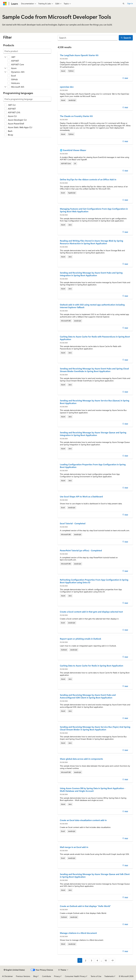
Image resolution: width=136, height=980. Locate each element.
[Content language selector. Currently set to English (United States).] (14, 970)
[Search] (88, 38)
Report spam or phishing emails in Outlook (80, 639)
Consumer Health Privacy (75, 976)
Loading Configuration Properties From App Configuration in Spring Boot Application (93, 466)
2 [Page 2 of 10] (86, 960)
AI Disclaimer (7, 976)
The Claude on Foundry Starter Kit (76, 116)
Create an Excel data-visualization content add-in (83, 820)
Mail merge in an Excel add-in (74, 847)
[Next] (112, 960)
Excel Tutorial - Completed (73, 523)
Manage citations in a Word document (78, 933)
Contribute (46, 976)
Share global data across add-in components (81, 759)
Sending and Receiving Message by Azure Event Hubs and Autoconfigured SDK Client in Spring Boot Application (88, 696)
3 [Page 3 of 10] (91, 960)
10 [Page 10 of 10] (106, 960)
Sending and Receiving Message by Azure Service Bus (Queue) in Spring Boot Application (95, 402)
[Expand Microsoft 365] (5, 87)
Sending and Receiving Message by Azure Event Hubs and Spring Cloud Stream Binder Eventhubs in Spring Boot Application (94, 370)
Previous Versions (23, 976)
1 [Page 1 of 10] (80, 960)
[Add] (125, 78)
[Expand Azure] (5, 68)
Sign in (130, 3)
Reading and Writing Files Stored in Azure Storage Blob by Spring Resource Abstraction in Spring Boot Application (92, 242)
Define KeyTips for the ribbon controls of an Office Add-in (88, 179)
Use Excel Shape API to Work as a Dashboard (81, 497)
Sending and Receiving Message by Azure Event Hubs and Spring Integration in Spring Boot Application (91, 274)
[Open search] (124, 4)
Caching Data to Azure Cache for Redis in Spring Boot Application (92, 666)
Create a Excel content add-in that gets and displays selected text (91, 612)
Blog (35, 976)
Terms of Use (96, 976)
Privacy (57, 976)
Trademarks (109, 976)
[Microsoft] (5, 4)
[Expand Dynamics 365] (5, 72)
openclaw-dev (67, 87)
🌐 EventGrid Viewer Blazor (73, 150)
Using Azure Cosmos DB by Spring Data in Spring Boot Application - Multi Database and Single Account (93, 790)
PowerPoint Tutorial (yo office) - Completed (81, 550)
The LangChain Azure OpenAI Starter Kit (79, 55)
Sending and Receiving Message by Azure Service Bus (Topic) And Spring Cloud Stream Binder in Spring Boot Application (95, 728)
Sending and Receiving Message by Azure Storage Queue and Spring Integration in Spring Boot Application (93, 434)
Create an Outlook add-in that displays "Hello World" (85, 906)
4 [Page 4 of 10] (97, 960)
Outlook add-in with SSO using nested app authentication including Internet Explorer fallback (92, 306)
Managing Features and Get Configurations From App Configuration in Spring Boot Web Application (94, 210)
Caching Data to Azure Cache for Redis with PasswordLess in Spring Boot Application (95, 338)
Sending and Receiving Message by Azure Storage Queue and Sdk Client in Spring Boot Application (95, 875)
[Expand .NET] (5, 57)
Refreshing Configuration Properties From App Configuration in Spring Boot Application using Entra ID (94, 581)
